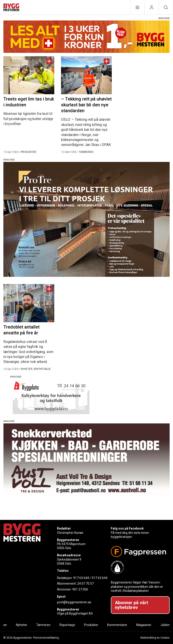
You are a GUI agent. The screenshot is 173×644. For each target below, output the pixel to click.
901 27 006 (80, 589)
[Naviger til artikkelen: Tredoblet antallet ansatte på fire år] (29, 303)
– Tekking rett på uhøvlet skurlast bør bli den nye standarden (86, 105)
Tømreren (43, 625)
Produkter (91, 625)
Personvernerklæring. (46, 638)
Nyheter (22, 625)
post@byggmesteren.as (74, 602)
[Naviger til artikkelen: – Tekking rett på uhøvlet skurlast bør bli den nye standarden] (86, 75)
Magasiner (144, 625)
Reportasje (67, 625)
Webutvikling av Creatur (155, 638)
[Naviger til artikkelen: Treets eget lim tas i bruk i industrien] (29, 75)
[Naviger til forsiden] (11, 8)
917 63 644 (81, 578)
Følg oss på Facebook (127, 528)
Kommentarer (117, 625)
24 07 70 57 (85, 584)
